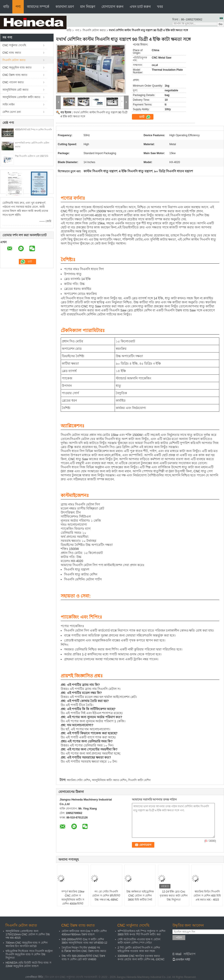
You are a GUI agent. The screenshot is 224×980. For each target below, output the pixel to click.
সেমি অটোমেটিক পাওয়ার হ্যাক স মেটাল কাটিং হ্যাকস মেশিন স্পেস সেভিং (139, 941)
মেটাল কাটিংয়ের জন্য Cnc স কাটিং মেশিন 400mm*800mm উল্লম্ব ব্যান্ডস (84, 933)
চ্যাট (145, 117)
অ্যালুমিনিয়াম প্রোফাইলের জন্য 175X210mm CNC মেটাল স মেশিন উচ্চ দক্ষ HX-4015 (28, 934)
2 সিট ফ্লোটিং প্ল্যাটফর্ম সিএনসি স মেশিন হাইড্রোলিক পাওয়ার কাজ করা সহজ (139, 949)
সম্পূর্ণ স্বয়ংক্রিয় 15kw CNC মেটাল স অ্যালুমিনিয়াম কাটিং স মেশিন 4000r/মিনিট (73, 898)
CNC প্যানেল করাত (13, 82)
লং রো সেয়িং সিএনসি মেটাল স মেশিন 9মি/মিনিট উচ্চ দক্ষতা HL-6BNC (106, 896)
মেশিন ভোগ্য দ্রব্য (12, 112)
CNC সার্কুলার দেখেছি (14, 45)
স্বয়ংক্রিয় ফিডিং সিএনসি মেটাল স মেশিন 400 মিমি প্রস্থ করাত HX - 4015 (207, 896)
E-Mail (177, 954)
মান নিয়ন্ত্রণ (88, 7)
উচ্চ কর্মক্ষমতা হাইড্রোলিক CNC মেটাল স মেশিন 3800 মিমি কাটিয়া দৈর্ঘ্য (140, 896)
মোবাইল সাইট (181, 960)
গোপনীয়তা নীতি (34, 977)
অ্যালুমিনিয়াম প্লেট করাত (15, 90)
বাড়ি (6, 7)
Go (221, 24)
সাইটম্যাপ (190, 954)
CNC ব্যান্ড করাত (12, 53)
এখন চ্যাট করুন (140, 7)
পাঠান (179, 938)
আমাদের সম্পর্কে (38, 7)
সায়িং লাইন (9, 105)
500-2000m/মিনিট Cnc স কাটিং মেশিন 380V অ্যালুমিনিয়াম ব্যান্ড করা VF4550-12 (84, 941)
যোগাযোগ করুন (112, 7)
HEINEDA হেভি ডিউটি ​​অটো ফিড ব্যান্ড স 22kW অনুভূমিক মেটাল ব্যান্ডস (28, 964)
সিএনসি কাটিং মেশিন (139, 780)
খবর (160, 7)
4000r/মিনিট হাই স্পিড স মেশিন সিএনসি (33, 130)
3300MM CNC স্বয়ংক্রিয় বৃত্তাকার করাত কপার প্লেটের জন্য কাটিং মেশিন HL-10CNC (141, 958)
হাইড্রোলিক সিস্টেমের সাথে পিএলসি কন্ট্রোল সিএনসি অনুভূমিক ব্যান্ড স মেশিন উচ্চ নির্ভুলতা (29, 954)
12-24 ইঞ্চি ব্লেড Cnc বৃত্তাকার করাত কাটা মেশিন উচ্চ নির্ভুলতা (174, 896)
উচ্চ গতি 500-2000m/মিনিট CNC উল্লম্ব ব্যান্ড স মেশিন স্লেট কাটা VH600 (83, 958)
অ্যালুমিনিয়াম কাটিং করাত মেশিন (109, 780)
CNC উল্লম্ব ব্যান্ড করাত (15, 75)
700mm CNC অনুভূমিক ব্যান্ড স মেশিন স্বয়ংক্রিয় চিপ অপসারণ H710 (27, 944)
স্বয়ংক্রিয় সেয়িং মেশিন (79, 780)
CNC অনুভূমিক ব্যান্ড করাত (17, 68)
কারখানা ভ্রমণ (65, 7)
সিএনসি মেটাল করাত (94, 30)
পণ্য (18, 7)
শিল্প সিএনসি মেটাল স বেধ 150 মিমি (32, 156)
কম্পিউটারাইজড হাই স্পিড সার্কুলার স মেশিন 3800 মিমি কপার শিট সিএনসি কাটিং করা (141, 933)
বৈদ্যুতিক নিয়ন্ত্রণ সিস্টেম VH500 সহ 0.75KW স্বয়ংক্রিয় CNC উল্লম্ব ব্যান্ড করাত (84, 949)
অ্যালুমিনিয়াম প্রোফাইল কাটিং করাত (21, 97)
